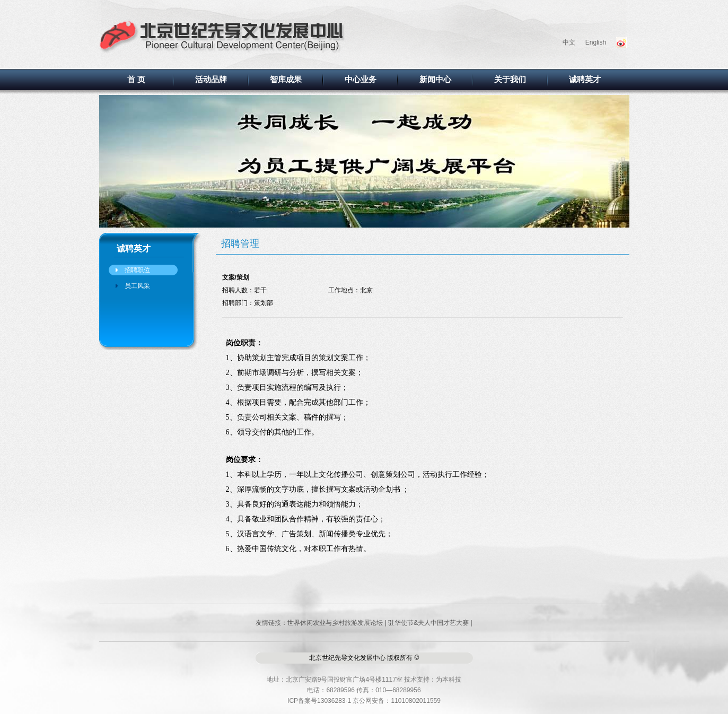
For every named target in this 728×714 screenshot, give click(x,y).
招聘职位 (137, 270)
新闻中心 (435, 80)
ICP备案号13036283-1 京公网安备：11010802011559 (364, 701)
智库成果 (286, 80)
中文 (569, 42)
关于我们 (510, 80)
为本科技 (449, 680)
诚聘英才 (585, 80)
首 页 (136, 80)
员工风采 (137, 286)
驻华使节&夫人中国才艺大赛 (428, 623)
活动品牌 (211, 80)
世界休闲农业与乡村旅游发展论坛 (335, 623)
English (596, 42)
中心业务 (361, 80)
